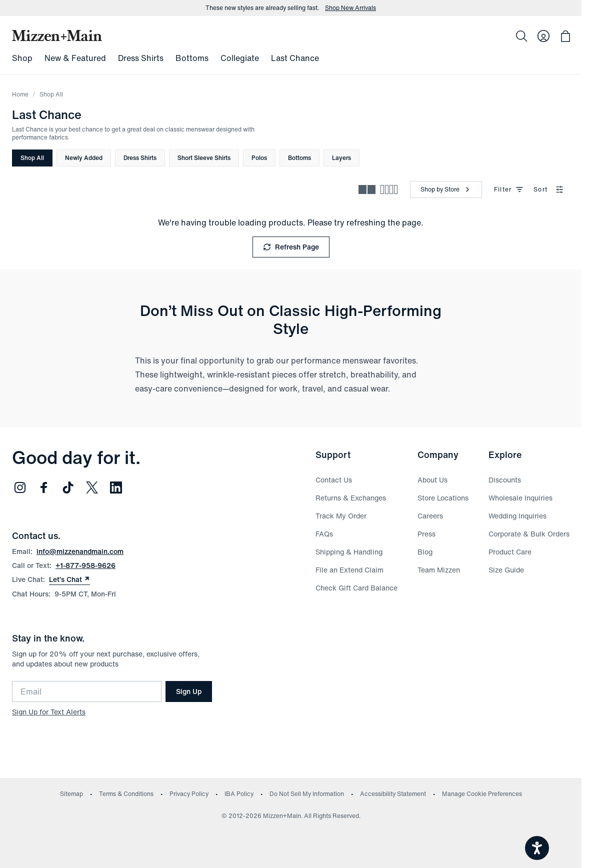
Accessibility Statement (393, 794)
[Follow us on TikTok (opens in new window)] (68, 487)
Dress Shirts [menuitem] (141, 58)
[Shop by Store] (446, 189)
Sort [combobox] (548, 189)
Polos (259, 158)
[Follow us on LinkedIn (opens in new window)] (116, 487)
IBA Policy (239, 794)
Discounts (505, 480)
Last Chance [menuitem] (295, 58)
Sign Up (189, 691)
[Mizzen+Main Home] (57, 35)
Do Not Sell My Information (307, 794)
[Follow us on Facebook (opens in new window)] (44, 487)
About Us (432, 480)
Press (426, 534)
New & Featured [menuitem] (75, 58)
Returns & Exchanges (351, 498)
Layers (341, 158)
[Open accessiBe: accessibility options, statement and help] (537, 848)
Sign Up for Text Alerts (49, 712)
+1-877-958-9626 (85, 565)
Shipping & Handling (349, 552)
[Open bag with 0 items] (565, 36)
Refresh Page (291, 247)
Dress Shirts (140, 158)
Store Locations (443, 498)
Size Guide (506, 570)
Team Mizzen (439, 570)
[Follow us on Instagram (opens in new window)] (20, 487)
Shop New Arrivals (350, 8)
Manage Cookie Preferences (482, 794)
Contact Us (334, 480)
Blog (425, 552)
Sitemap (71, 794)
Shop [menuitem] (22, 58)
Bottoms (299, 158)
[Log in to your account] (543, 36)
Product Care (510, 552)
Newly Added (84, 158)
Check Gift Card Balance (356, 588)
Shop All (32, 158)
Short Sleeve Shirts (204, 158)
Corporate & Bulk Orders (529, 534)
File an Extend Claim (349, 570)
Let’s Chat (69, 579)
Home (20, 94)
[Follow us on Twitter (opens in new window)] (92, 487)
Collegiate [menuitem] (240, 58)
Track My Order (341, 516)
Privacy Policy (189, 794)
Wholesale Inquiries (520, 498)
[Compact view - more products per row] (389, 189)
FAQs (324, 534)
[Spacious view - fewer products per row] (367, 189)
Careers (430, 516)
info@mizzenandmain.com (80, 551)
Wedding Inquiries (517, 516)
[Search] (521, 36)
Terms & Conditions (126, 794)
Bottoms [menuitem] (192, 58)
